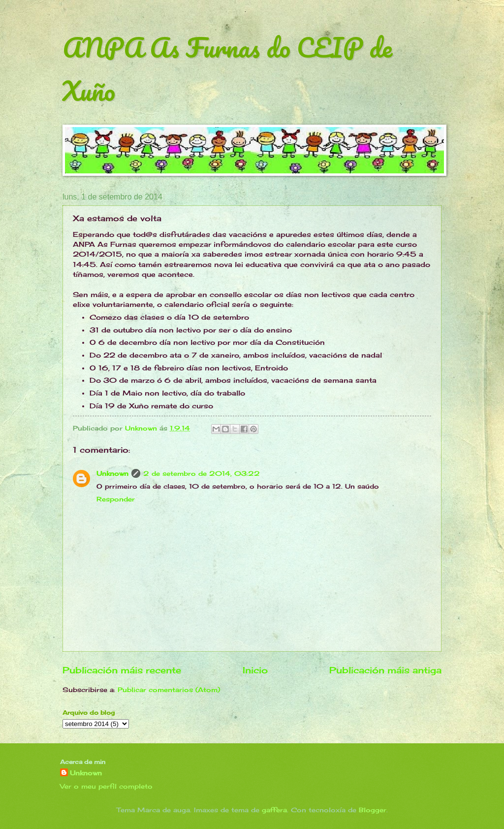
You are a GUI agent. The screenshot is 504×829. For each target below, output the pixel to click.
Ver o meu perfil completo (106, 786)
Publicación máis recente (122, 670)
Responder (116, 499)
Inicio (255, 670)
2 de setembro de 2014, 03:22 (202, 473)
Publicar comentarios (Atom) (169, 690)
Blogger (373, 810)
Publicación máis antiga (385, 670)
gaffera (274, 810)
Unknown (112, 473)
